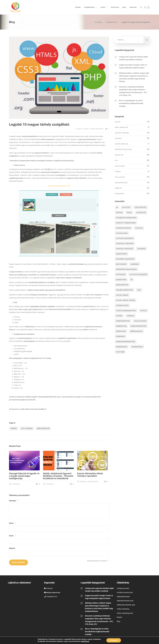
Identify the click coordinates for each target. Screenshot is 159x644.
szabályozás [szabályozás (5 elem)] (122, 305)
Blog (124, 7)
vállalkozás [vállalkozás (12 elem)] (140, 321)
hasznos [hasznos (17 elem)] (142, 249)
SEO (116, 160)
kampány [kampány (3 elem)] (135, 264)
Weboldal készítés (123, 597)
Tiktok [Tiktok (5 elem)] (143, 311)
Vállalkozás (120, 177)
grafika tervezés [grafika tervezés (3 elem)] (125, 249)
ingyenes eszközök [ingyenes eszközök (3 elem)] (125, 259)
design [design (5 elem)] (119, 212)
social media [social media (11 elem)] (122, 295)
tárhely (14, 428)
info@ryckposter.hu (53, 592)
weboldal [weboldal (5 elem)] (121, 331)
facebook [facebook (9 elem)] (141, 212)
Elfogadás (114, 640)
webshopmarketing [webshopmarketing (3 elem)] (126, 342)
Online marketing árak (125, 613)
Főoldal (78, 7)
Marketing (119, 155)
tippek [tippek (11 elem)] (119, 316)
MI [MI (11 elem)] (132, 280)
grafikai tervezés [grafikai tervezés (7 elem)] (125, 243)
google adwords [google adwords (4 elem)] (125, 238)
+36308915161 (52, 597)
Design (118, 122)
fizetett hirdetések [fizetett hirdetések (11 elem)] (126, 223)
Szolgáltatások (89, 7)
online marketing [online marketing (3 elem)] (125, 290)
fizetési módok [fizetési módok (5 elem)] (123, 228)
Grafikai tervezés (122, 133)
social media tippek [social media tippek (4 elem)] (126, 300)
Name (13, 523)
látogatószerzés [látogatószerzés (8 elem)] (138, 274)
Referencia (115, 7)
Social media (120, 166)
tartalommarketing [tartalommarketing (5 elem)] (126, 311)
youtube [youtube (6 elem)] (120, 352)
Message (14, 501)
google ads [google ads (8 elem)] (122, 233)
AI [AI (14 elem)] (117, 207)
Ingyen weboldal (122, 144)
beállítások (85, 641)
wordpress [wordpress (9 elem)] (137, 347)
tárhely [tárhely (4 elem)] (130, 316)
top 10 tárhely (27, 428)
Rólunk (119, 617)
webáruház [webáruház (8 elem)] (122, 347)
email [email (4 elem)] (129, 212)
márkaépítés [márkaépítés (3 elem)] (122, 285)
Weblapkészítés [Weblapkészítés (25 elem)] (139, 326)
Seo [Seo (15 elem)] (139, 290)
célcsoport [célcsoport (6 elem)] (141, 207)
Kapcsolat (133, 7)
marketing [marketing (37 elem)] (121, 280)
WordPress (93, 482)
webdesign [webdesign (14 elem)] (121, 326)
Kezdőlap (99, 22)
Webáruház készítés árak (126, 605)
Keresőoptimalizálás (123, 149)
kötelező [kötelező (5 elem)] (121, 274)
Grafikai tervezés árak (125, 592)
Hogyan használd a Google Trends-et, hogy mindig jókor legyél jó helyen (133, 66)
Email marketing (121, 127)
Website (12, 548)
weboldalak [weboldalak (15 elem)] (136, 331)
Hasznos (79, 129)
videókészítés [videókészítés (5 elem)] (123, 321)
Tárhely (86, 129)
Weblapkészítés (112, 22)
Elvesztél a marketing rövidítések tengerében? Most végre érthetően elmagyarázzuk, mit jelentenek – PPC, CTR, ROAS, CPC (133, 91)
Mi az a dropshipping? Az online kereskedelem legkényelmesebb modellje (131, 103)
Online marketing (123, 609)
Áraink (103, 7)
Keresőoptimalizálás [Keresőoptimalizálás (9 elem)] (126, 269)
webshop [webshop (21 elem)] (121, 336)
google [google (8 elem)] (139, 228)
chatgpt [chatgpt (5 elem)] (126, 207)
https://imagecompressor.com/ (59, 186)
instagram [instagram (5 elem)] (121, 264)
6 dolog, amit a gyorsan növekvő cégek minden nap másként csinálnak (133, 58)
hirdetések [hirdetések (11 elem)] (121, 254)
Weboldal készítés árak (125, 601)
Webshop (118, 188)
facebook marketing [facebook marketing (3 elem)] (126, 218)
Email (12, 536)
